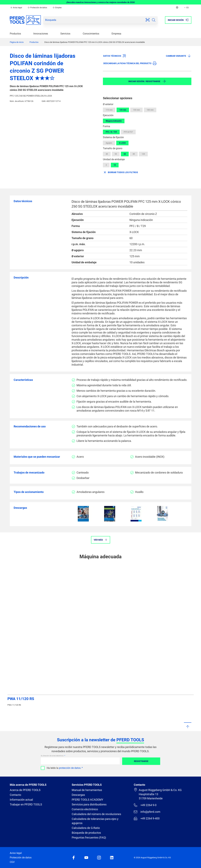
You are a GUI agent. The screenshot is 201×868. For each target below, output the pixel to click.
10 (115, 165)
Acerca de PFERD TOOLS (25, 790)
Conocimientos (91, 34)
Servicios (65, 34)
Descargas (78, 795)
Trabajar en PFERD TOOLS (26, 804)
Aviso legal (16, 8)
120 (143, 154)
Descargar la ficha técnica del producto (130, 63)
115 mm (109, 110)
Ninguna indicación (114, 121)
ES (186, 8)
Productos (15, 34)
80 (134, 154)
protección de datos (70, 768)
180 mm (150, 110)
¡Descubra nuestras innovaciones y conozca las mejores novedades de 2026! (101, 2)
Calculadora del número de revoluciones (96, 814)
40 (107, 154)
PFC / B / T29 (111, 132)
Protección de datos (37, 8)
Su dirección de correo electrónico (52, 756)
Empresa (116, 34)
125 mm (123, 110)
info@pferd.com (147, 812)
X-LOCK (122, 143)
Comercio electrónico (85, 809)
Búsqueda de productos (86, 833)
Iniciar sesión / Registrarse (147, 81)
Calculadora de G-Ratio (86, 828)
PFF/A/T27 (128, 132)
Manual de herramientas (87, 790)
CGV (12, 862)
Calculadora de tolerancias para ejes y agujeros (95, 821)
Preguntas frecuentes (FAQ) (89, 837)
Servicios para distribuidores (89, 804)
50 (116, 154)
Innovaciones (41, 34)
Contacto (15, 795)
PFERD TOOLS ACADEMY (87, 800)
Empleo (57, 8)
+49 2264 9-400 (147, 818)
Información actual (21, 800)
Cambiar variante (178, 56)
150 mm (136, 110)
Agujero (109, 143)
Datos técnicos (115, 56)
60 (125, 154)
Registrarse (141, 761)
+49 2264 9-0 (145, 805)
